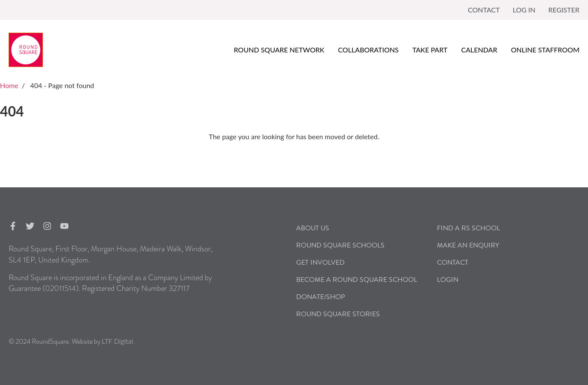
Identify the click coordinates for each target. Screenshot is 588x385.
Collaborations (368, 50)
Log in (524, 10)
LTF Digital (117, 341)
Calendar (479, 50)
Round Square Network (279, 50)
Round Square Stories (338, 314)
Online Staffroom (545, 50)
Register (564, 10)
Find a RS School (468, 228)
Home (9, 85)
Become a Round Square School (357, 280)
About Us (313, 228)
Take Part (430, 50)
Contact (484, 10)
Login (448, 280)
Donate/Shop (321, 297)
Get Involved (320, 263)
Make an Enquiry (468, 245)
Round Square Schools (340, 245)
